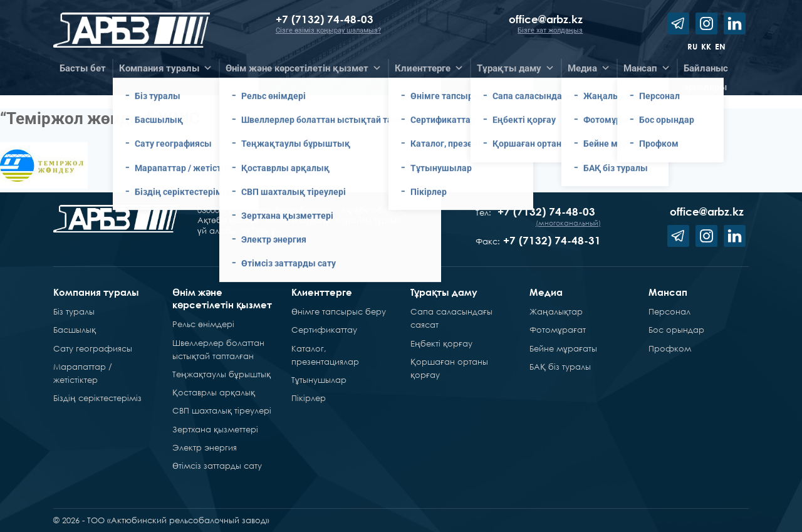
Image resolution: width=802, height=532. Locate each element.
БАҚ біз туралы (560, 367)
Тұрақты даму (444, 292)
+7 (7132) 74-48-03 (326, 19)
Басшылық (75, 330)
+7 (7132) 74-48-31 (552, 240)
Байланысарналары (706, 70)
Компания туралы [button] (166, 68)
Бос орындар (676, 330)
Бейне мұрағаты (563, 348)
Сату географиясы (93, 348)
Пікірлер (309, 398)
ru (692, 46)
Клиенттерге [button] (429, 68)
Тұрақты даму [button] (516, 68)
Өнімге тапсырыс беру (339, 311)
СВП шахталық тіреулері (222, 410)
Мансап (668, 292)
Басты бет (83, 68)
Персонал (669, 311)
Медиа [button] (589, 68)
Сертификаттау (324, 330)
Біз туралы (74, 311)
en (720, 46)
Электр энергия (205, 447)
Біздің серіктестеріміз (97, 398)
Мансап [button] (647, 68)
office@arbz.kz (546, 19)
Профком (670, 348)
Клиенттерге (322, 292)
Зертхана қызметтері (215, 429)
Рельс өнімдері (203, 324)
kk (706, 46)
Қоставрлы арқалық (214, 392)
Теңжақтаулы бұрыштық (221, 374)
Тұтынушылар (319, 380)
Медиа (546, 292)
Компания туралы (96, 292)
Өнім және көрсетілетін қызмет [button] (304, 68)
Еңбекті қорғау (441, 343)
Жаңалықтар (556, 311)
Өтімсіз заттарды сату (217, 466)
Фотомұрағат (558, 330)
